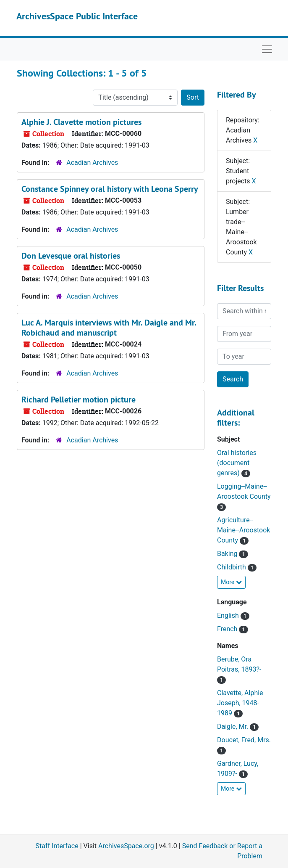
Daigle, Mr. (233, 726)
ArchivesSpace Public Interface (77, 16)
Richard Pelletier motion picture (79, 400)
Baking (228, 554)
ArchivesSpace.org (126, 846)
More (231, 582)
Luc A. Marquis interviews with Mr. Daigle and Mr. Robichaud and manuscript (109, 328)
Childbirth (232, 567)
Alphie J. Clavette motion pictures (81, 122)
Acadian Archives (92, 163)
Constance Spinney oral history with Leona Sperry (110, 189)
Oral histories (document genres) (237, 463)
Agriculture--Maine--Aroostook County (243, 530)
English (229, 615)
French (228, 629)
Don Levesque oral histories (71, 256)
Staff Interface (57, 846)
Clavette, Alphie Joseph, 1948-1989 (240, 703)
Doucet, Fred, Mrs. (244, 740)
